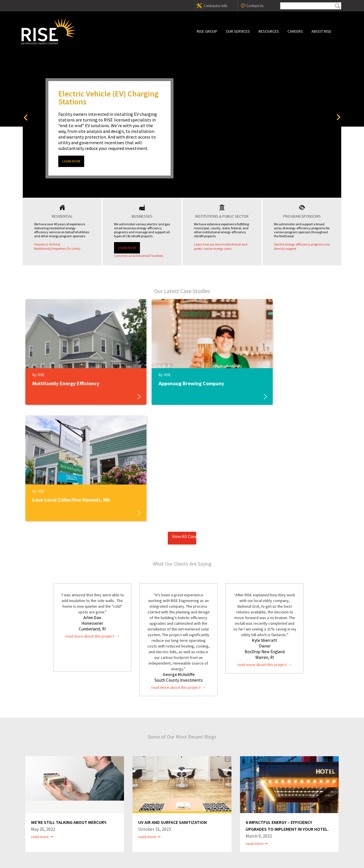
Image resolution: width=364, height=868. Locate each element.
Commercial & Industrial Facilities (139, 256)
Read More (40, 720)
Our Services (238, 31)
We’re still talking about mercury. (69, 706)
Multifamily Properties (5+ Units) (57, 249)
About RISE (321, 31)
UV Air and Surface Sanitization (172, 706)
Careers (295, 31)
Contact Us (255, 6)
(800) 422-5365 (96, 821)
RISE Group (207, 31)
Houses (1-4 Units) (47, 244)
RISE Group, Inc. (70, 31)
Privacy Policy (157, 831)
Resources (269, 31)
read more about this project (90, 520)
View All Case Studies (184, 420)
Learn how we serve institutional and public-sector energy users (221, 246)
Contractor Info (216, 6)
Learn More (71, 161)
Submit (338, 6)
